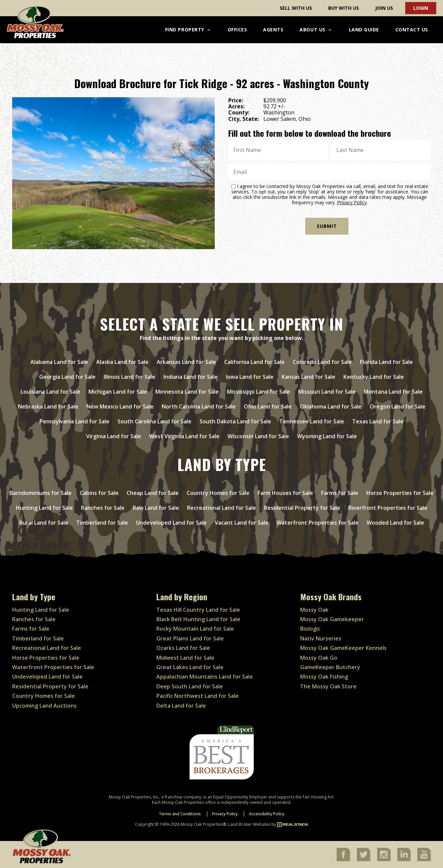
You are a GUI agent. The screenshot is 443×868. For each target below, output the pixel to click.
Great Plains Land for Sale (190, 638)
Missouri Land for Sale (327, 392)
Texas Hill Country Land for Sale (198, 610)
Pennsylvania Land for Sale (74, 421)
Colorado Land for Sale (322, 362)
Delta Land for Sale (181, 706)
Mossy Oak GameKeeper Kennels (343, 648)
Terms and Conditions (180, 814)
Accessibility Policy (267, 814)
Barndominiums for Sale (41, 493)
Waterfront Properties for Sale (318, 523)
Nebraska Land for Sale (48, 406)
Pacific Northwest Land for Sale (198, 696)
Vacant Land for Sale (242, 523)
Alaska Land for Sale (122, 362)
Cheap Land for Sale (153, 493)
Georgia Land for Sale (67, 377)
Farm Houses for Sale (285, 493)
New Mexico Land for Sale (120, 406)
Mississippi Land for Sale (258, 392)
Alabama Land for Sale (59, 362)
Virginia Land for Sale (114, 436)
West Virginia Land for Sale (184, 436)
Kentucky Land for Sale (374, 377)
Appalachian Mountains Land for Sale (205, 677)
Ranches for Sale (103, 508)
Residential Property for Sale (302, 508)
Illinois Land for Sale (129, 377)
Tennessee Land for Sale (312, 421)
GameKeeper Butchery (330, 667)
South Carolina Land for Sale (154, 421)
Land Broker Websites (249, 824)
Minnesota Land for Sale (187, 392)
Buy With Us (344, 8)
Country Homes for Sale (218, 493)
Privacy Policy (352, 202)
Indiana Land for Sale (191, 377)
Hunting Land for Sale (44, 508)
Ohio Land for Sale (268, 406)
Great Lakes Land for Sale (190, 667)
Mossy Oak (314, 610)
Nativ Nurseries (321, 638)
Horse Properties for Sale (400, 493)
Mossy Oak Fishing (324, 677)
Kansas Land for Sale (308, 377)
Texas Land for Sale (378, 421)
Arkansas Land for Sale (186, 362)
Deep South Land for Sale (190, 686)
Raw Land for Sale (156, 508)
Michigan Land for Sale (118, 392)
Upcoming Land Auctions (44, 706)
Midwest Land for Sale (185, 658)
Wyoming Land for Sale (327, 436)
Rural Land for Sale (44, 523)
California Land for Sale (254, 362)
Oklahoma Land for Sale (331, 406)
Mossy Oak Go (319, 658)
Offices (237, 30)
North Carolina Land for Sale (199, 406)
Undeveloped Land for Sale (171, 523)
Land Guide (364, 30)
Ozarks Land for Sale (183, 648)
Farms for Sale (340, 493)
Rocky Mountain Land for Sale (195, 629)
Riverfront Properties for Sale (388, 508)
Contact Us (412, 30)
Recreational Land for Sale (221, 508)
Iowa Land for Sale (250, 377)
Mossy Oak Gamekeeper (332, 619)
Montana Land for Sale (393, 392)
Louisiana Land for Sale (50, 392)
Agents (273, 30)
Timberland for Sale (102, 523)
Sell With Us (296, 8)
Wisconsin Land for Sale (258, 436)
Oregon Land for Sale (398, 406)
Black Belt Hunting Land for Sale (198, 619)
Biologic (310, 629)
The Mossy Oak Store (328, 686)
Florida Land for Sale (386, 362)
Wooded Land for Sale (395, 523)
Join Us (384, 8)
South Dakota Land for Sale (235, 421)
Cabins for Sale (99, 493)
